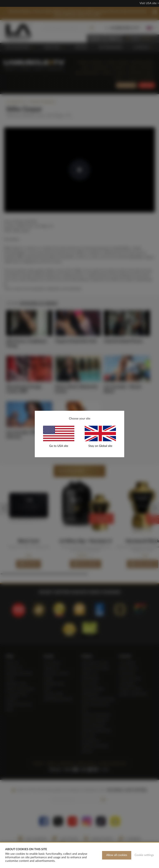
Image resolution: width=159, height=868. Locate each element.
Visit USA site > (149, 3)
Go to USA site (59, 446)
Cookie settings (144, 855)
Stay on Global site (100, 446)
